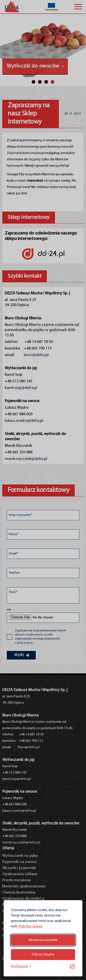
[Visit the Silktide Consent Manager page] (72, 966)
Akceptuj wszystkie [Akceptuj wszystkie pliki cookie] (43, 940)
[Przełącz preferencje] (21, 967)
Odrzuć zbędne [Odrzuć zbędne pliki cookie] (43, 955)
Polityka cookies (31, 926)
